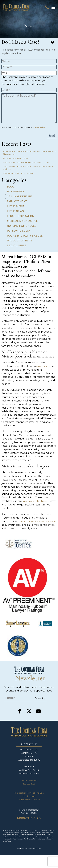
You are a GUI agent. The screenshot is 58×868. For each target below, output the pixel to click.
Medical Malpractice (22, 221)
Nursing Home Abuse (22, 226)
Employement (17, 201)
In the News (15, 211)
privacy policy (39, 127)
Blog (11, 187)
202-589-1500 (29, 784)
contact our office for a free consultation (38, 521)
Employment (29, 796)
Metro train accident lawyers (35, 501)
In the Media (16, 206)
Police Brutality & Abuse (25, 236)
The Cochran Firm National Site (29, 793)
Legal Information (20, 216)
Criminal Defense (19, 196)
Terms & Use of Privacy (29, 800)
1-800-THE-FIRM (29, 780)
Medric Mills (42, 366)
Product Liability (20, 241)
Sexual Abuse (16, 246)
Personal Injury (19, 231)
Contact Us (29, 744)
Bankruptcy (16, 192)
